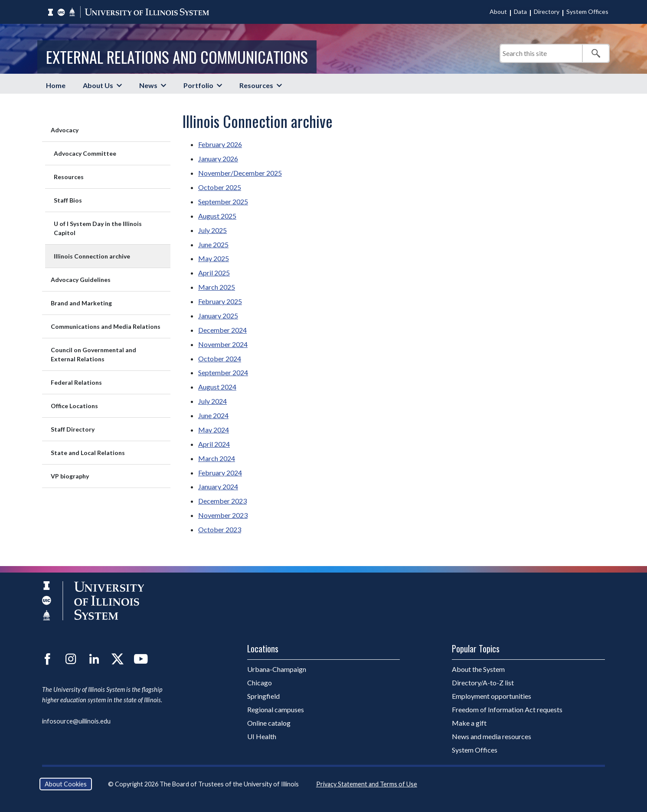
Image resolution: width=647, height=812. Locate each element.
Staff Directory (73, 429)
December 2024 (222, 330)
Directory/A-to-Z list (483, 683)
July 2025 (212, 230)
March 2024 (217, 458)
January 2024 (218, 486)
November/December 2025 (240, 173)
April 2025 (214, 273)
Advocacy (65, 130)
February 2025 (220, 301)
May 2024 (214, 430)
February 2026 (220, 144)
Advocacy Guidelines (81, 280)
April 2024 (214, 444)
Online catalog (269, 723)
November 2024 (223, 344)
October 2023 (220, 529)
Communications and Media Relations (106, 326)
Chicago (260, 683)
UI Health (262, 736)
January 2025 (218, 316)
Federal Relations (76, 382)
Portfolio (198, 85)
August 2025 (217, 216)
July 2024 (212, 401)
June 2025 (213, 244)
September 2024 (223, 372)
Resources (256, 85)
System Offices (587, 11)
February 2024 (220, 473)
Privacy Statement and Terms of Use (367, 784)
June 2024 (213, 415)
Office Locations (74, 406)
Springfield (263, 696)
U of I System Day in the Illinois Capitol (98, 228)
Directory (547, 11)
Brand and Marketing (81, 303)
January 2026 (218, 159)
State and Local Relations (88, 453)
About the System (478, 669)
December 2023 (222, 501)
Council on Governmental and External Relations (93, 354)
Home (56, 85)
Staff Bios (68, 200)
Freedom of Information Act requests (507, 709)
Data (520, 11)
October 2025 (220, 187)
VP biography (70, 476)
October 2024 (220, 359)
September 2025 (223, 201)
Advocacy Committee (85, 153)
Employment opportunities (492, 696)
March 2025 (217, 287)
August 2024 (217, 387)
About (498, 11)
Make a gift (469, 723)
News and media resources (492, 736)
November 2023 (223, 515)
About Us (98, 85)
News (148, 85)
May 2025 (214, 258)
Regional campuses (276, 709)
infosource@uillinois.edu (76, 721)
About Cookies (66, 784)
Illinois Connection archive (92, 256)
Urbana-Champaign (277, 669)
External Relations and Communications (177, 57)
